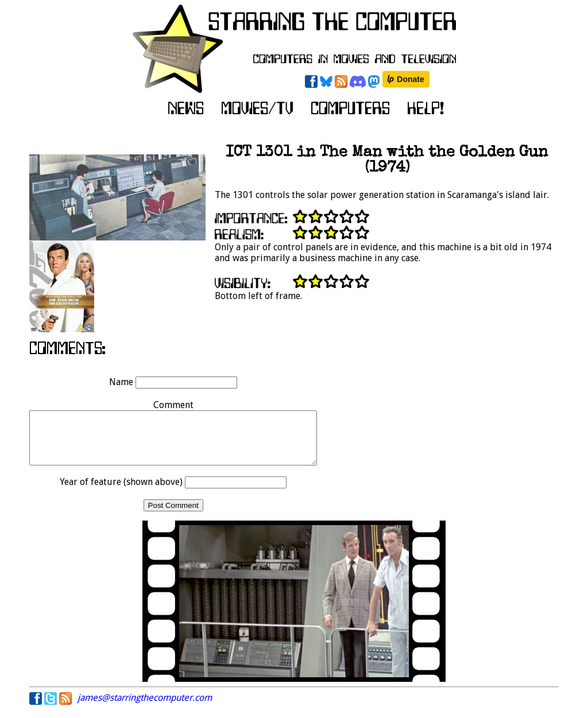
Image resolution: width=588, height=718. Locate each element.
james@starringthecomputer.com (145, 708)
